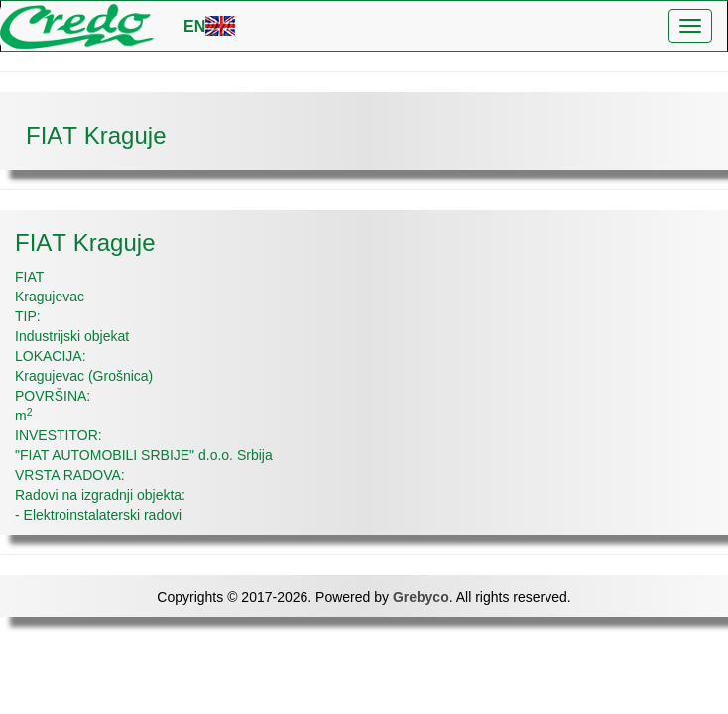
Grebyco (421, 597)
